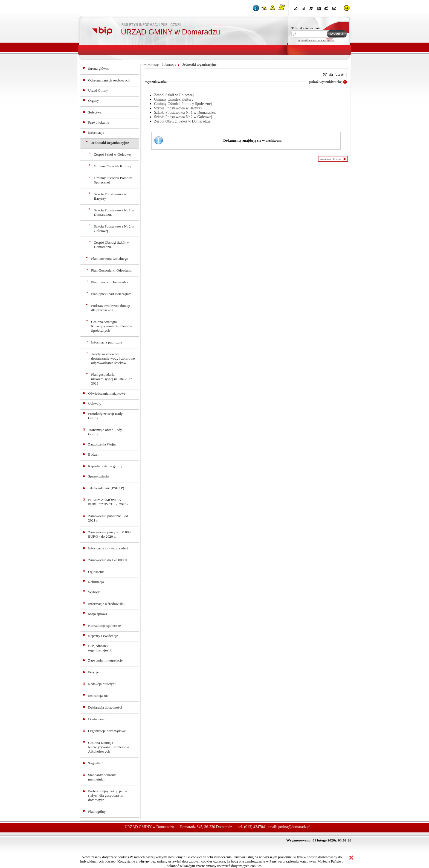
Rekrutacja (96, 582)
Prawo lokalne (99, 122)
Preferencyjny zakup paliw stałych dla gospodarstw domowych (108, 795)
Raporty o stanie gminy (105, 466)
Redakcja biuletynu (102, 684)
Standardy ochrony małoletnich (102, 777)
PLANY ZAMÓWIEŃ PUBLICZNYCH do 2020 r (108, 502)
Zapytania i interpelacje (105, 660)
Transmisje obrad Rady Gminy (105, 432)
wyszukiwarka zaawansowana (316, 40)
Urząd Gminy (98, 90)
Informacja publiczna (107, 342)
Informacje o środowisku (106, 604)
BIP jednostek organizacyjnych (100, 648)
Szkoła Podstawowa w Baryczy (110, 196)
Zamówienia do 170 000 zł (108, 560)
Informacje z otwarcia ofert (108, 548)
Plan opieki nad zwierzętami (112, 294)
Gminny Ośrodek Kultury (113, 166)
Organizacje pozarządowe (107, 731)
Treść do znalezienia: (306, 28)
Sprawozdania (98, 476)
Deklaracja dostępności (105, 707)
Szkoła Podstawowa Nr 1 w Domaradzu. (114, 212)
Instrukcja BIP (99, 696)
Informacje (96, 132)
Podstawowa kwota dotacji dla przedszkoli (111, 308)
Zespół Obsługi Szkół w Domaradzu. (111, 245)
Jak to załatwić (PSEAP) (106, 488)
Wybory (94, 592)
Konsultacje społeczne (105, 626)
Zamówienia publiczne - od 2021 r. (108, 518)
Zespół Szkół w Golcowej (113, 154)
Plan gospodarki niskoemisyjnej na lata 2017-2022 (112, 379)
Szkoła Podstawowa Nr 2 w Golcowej (114, 228)
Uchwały (95, 404)
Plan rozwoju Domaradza (110, 282)
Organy (94, 101)
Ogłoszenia (96, 572)
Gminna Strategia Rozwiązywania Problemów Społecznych (112, 326)
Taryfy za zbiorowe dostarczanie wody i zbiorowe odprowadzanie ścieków (113, 358)
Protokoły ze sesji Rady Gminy (105, 416)
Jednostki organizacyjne (110, 143)
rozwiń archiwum (331, 159)
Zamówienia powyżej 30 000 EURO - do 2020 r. (109, 534)
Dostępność (97, 719)
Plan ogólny (97, 812)
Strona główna (99, 69)
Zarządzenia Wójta (102, 444)
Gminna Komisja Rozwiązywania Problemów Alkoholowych (109, 747)
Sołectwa (95, 112)
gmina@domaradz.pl (294, 827)
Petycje (93, 672)
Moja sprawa (98, 614)
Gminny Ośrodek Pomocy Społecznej (113, 180)
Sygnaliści (96, 763)
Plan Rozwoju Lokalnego (110, 259)
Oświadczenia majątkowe (107, 393)
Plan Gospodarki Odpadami (111, 270)
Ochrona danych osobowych (109, 80)
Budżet (93, 454)
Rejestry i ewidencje (103, 636)
